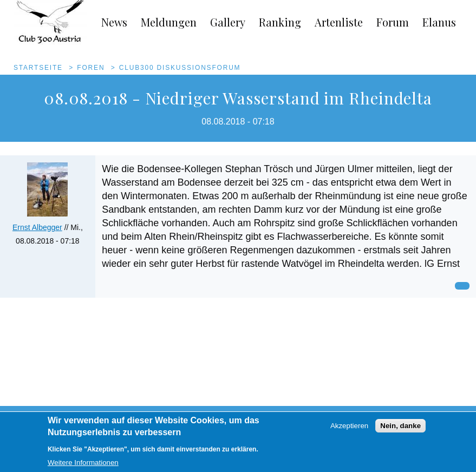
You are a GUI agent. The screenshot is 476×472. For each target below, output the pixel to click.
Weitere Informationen (83, 467)
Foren (91, 68)
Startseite (38, 68)
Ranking (280, 22)
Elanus (439, 22)
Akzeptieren (349, 431)
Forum (393, 22)
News (114, 22)
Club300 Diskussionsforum (180, 68)
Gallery (228, 22)
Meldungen (169, 22)
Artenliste (339, 22)
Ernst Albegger (37, 227)
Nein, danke (400, 431)
